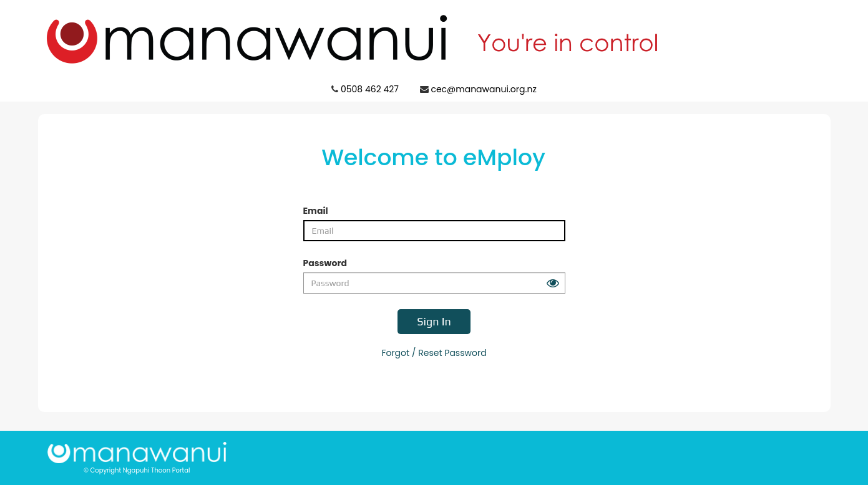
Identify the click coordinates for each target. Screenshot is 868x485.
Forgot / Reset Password (434, 353)
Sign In (434, 321)
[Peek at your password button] (553, 283)
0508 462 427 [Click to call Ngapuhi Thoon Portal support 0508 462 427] (370, 89)
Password (325, 263)
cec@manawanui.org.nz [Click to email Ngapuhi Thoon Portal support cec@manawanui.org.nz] (483, 89)
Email (316, 211)
